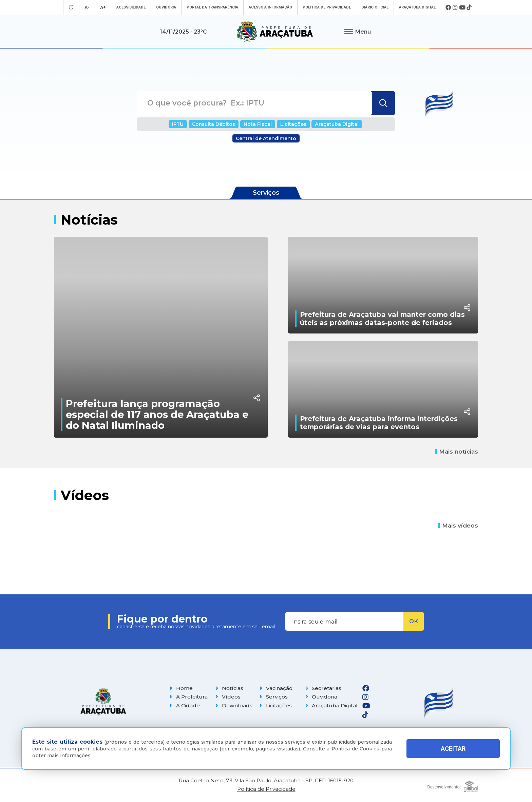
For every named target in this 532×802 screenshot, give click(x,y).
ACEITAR (453, 749)
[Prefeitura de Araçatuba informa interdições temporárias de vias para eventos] (383, 389)
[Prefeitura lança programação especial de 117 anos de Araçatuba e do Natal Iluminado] (161, 337)
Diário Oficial (375, 7)
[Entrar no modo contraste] (71, 7)
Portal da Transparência (212, 7)
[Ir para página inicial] (275, 32)
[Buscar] (383, 103)
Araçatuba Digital (417, 7)
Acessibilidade (131, 7)
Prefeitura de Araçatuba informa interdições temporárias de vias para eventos (379, 423)
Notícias (229, 688)
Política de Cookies (355, 749)
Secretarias (322, 688)
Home (180, 688)
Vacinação (275, 688)
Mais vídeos (458, 526)
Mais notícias (457, 452)
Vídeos (227, 697)
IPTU (178, 124)
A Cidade (184, 705)
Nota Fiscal (258, 124)
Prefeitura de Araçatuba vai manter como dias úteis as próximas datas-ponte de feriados (382, 319)
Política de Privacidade (327, 7)
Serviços (273, 697)
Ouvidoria (166, 7)
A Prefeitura (188, 697)
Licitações (293, 124)
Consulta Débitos (214, 124)
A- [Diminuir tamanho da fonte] (87, 7)
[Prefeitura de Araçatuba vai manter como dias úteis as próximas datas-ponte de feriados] (383, 285)
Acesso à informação (270, 7)
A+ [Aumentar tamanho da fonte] (103, 7)
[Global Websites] (453, 785)
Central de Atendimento (266, 138)
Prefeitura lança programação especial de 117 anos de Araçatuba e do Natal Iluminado (157, 414)
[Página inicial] (103, 702)
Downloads (233, 705)
